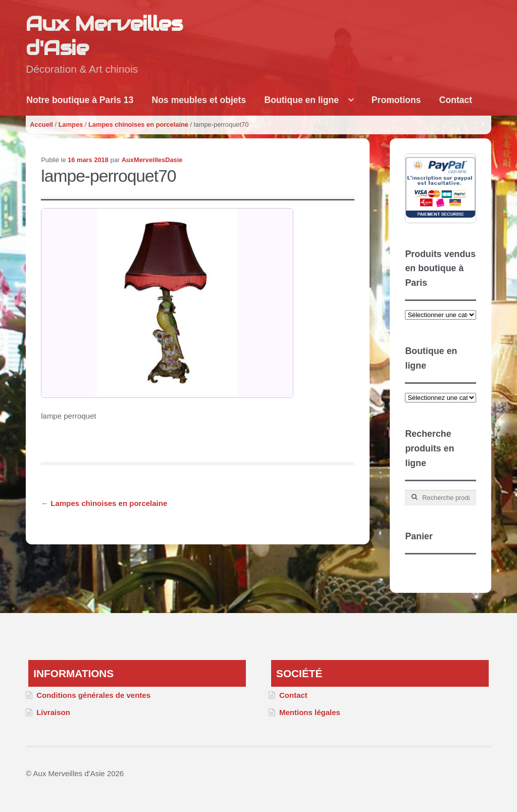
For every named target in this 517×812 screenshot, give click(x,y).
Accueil (41, 124)
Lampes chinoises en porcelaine (138, 124)
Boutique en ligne (301, 100)
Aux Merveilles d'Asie (104, 36)
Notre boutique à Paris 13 (80, 100)
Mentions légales (310, 712)
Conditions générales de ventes (93, 695)
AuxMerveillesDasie (152, 160)
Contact (456, 100)
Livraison (53, 712)
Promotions (396, 100)
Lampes (71, 124)
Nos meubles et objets (199, 100)
